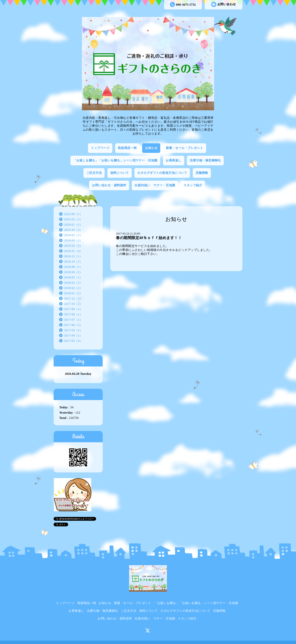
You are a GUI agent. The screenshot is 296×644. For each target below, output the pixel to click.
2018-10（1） (73, 262)
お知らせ (151, 148)
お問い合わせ (224, 4)
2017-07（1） (73, 320)
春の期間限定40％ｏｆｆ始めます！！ (149, 238)
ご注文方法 (94, 173)
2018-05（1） (73, 277)
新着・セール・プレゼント (185, 148)
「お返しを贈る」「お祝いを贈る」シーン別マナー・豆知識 (115, 160)
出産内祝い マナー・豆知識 (155, 185)
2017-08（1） (73, 314)
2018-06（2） (73, 272)
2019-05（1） (73, 235)
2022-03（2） (73, 219)
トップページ (100, 148)
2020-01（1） (73, 225)
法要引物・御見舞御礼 (205, 160)
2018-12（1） (73, 256)
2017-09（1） (73, 309)
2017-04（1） (73, 335)
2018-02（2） (73, 288)
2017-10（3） (73, 304)
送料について (120, 173)
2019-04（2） (73, 240)
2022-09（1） (73, 214)
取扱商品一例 (127, 148)
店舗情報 (202, 173)
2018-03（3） (73, 283)
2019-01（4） (73, 251)
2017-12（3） (73, 299)
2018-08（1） (73, 267)
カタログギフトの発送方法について (162, 173)
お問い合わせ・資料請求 (109, 185)
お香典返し (174, 160)
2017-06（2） (73, 325)
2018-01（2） (73, 293)
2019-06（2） (73, 230)
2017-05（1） (73, 330)
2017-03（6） (73, 341)
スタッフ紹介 (193, 185)
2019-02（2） (73, 246)
